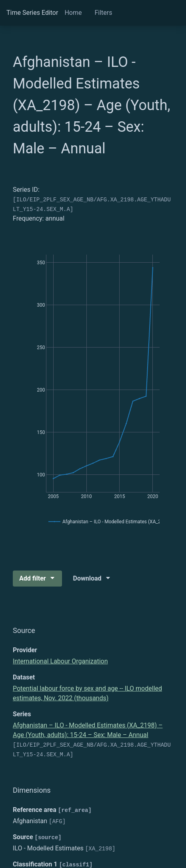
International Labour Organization (60, 661)
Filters (103, 13)
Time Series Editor (32, 13)
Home (73, 13)
